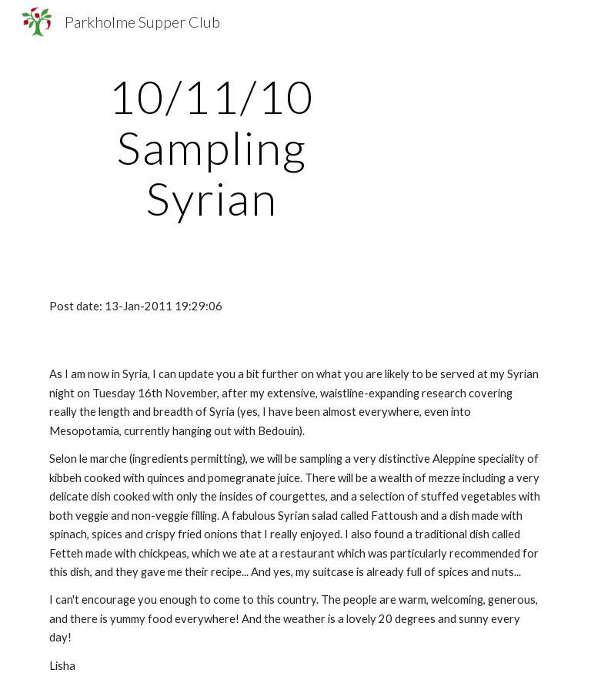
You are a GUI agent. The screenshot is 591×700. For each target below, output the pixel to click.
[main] (211, 147)
